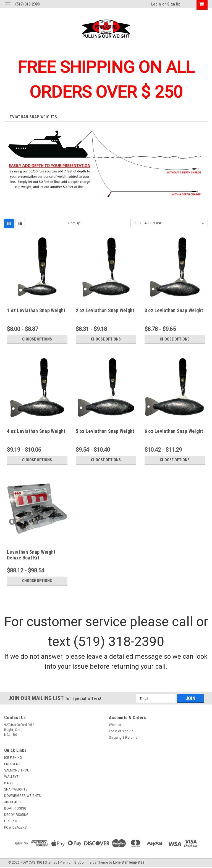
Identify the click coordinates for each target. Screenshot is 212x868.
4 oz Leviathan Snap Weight (36, 431)
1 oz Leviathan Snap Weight (36, 310)
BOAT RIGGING (15, 808)
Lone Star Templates (129, 862)
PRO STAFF (13, 764)
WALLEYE (11, 777)
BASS (8, 783)
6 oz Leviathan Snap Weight (174, 431)
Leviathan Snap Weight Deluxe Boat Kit (31, 555)
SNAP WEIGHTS (16, 789)
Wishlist (115, 725)
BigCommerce (85, 862)
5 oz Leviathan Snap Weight (105, 431)
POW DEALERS (15, 827)
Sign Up (174, 4)
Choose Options (37, 339)
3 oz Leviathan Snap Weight (174, 310)
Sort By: (74, 223)
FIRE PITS (11, 821)
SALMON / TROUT (18, 770)
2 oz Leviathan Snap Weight (105, 310)
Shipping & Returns (123, 738)
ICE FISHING (13, 758)
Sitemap (51, 862)
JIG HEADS (12, 802)
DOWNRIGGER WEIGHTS (22, 796)
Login (156, 4)
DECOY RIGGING (16, 815)
